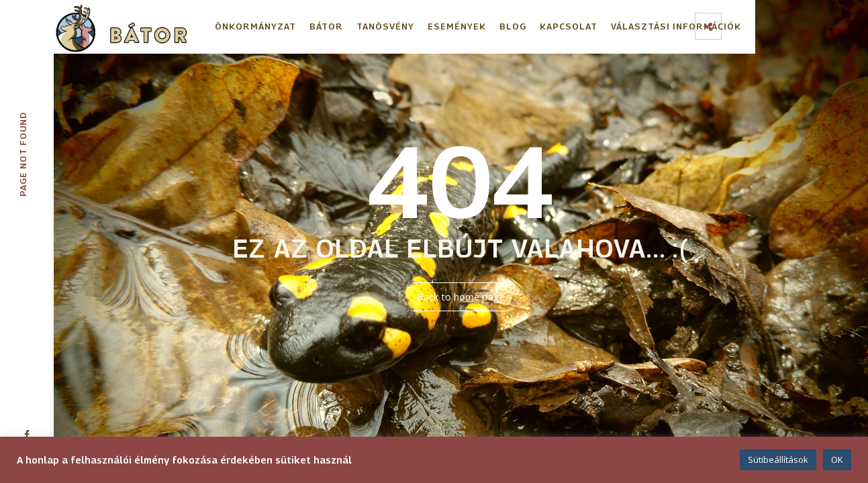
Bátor (326, 26)
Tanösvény (385, 26)
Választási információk (676, 26)
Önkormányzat (255, 26)
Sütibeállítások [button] (778, 460)
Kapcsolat (569, 26)
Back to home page (461, 297)
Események (457, 26)
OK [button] (837, 460)
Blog (513, 26)
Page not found (23, 154)
